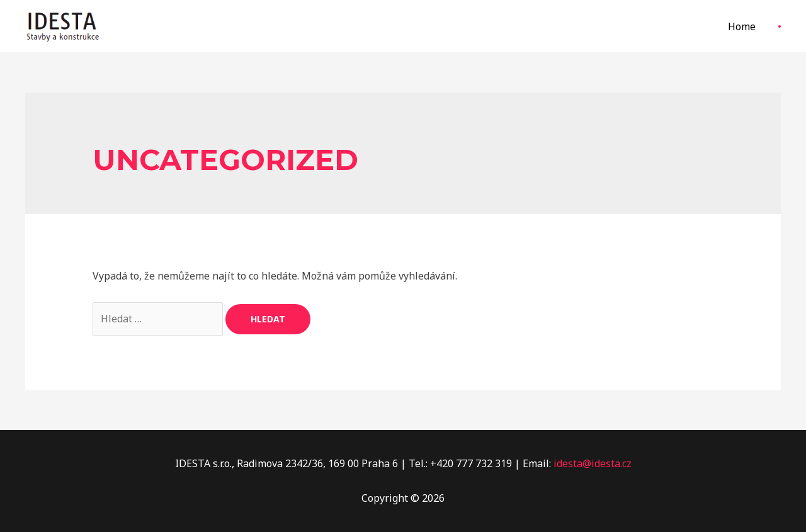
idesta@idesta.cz (593, 463)
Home (742, 26)
